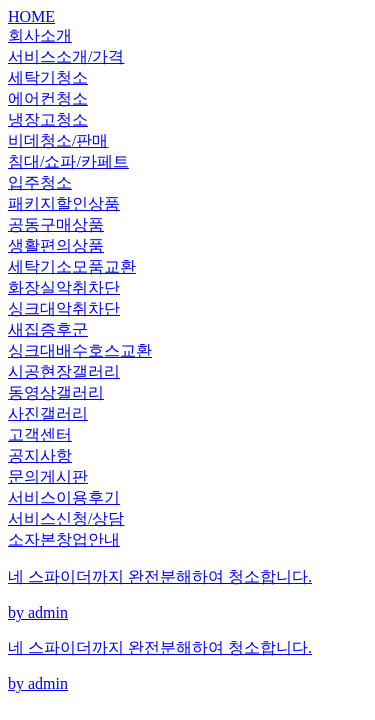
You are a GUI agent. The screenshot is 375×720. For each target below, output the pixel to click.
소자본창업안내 (64, 539)
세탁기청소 (48, 77)
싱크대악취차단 (64, 308)
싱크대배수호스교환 (80, 350)
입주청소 (40, 182)
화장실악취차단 (64, 287)
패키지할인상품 (64, 203)
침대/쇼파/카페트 (68, 161)
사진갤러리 (48, 413)
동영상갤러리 (56, 392)
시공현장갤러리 (64, 371)
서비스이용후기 (64, 497)
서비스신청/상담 (66, 518)
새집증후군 (48, 329)
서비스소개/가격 (66, 56)
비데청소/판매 (58, 140)
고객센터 (40, 434)
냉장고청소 (48, 119)
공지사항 (40, 455)
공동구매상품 (56, 224)
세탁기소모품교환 (72, 266)
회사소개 (40, 35)
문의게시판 (48, 476)
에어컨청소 (48, 98)
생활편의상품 (56, 245)
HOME (31, 16)
